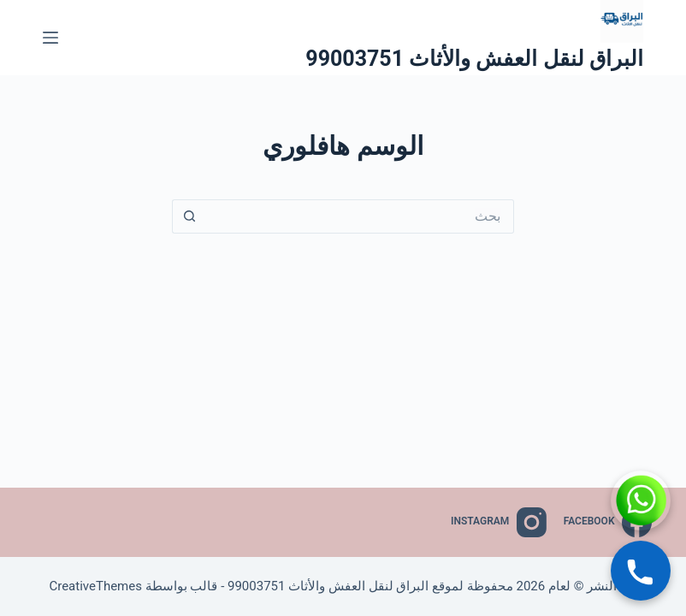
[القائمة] (50, 38)
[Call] (641, 571)
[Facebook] (608, 522)
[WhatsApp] (641, 500)
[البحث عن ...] (360, 216)
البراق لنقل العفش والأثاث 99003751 (474, 59)
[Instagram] (499, 522)
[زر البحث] (189, 216)
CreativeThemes (95, 586)
